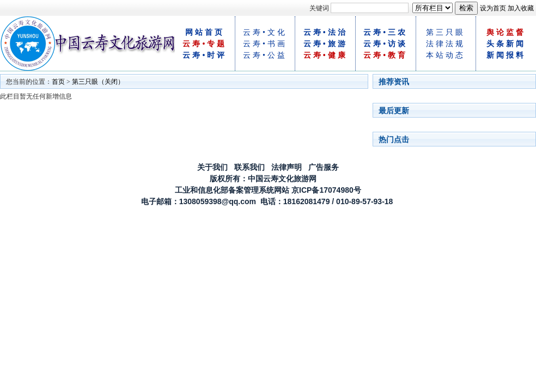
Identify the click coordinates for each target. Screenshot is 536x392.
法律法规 (446, 44)
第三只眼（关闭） (98, 82)
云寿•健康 (325, 55)
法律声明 (287, 167)
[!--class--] (433, 8)
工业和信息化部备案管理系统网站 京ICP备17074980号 (268, 190)
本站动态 (446, 55)
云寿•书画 (265, 44)
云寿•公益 (265, 55)
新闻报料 (506, 55)
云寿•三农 (385, 32)
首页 (58, 82)
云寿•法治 (325, 32)
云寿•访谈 (385, 44)
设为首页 (493, 8)
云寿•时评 (205, 55)
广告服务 (324, 167)
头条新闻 (506, 44)
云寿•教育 (385, 55)
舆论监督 (506, 32)
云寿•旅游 (325, 44)
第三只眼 (446, 32)
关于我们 (212, 167)
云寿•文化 (265, 32)
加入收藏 (521, 8)
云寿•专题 (205, 44)
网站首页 (205, 32)
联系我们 (249, 167)
